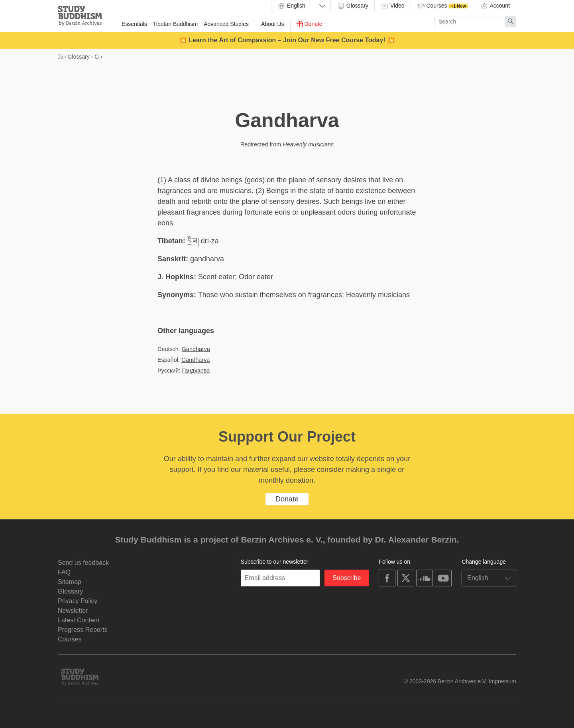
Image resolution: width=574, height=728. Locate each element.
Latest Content (79, 620)
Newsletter (73, 611)
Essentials (134, 24)
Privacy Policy (78, 601)
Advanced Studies (226, 24)
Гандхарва (196, 371)
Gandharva (196, 349)
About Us (273, 24)
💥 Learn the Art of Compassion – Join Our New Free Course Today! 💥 (287, 40)
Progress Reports (83, 630)
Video (392, 6)
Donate (310, 24)
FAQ (64, 572)
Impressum (502, 681)
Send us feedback (83, 563)
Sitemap (70, 582)
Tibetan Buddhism (175, 24)
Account (495, 6)
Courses (443, 6)
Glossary (353, 6)
